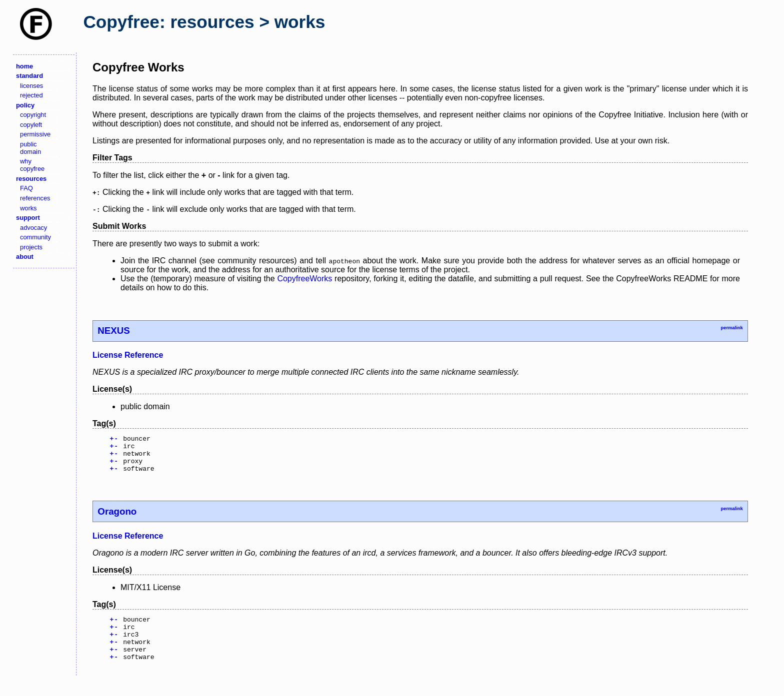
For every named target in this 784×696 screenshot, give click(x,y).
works (28, 208)
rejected (31, 95)
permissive (35, 134)
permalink (731, 328)
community (35, 237)
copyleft (31, 125)
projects (31, 247)
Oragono (117, 519)
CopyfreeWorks (304, 279)
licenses (31, 86)
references (35, 198)
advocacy (33, 228)
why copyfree (32, 165)
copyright (33, 115)
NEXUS (113, 331)
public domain (30, 148)
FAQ (26, 188)
